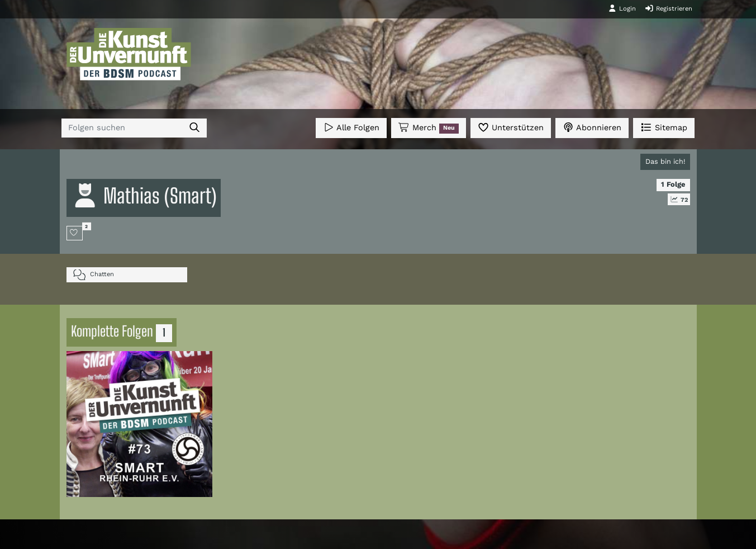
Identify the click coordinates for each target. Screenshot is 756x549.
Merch (429, 128)
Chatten (94, 275)
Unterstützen (511, 127)
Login (622, 8)
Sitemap (664, 127)
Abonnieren (592, 127)
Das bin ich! (665, 161)
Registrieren (669, 8)
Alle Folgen (351, 127)
